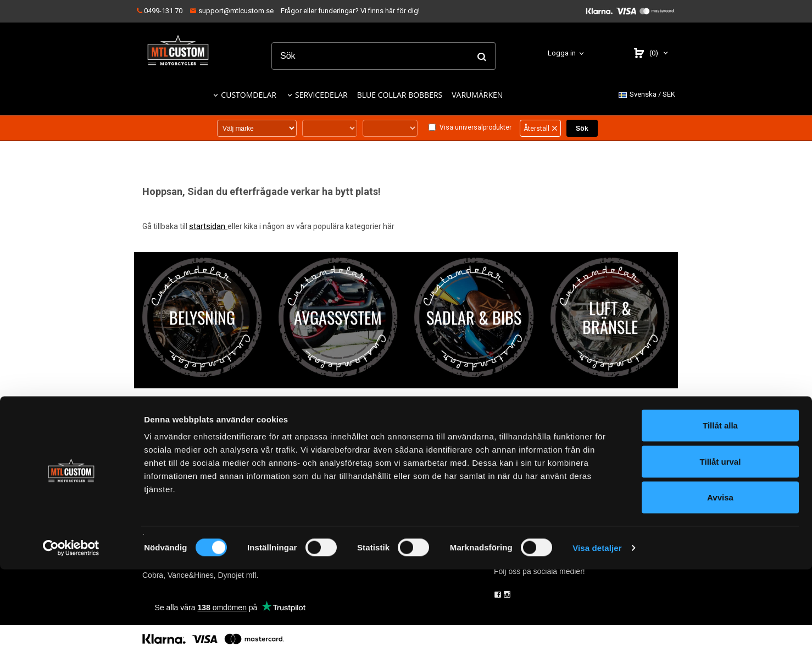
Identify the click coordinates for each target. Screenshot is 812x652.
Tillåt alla (720, 508)
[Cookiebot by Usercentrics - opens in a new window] (71, 631)
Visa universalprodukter (475, 127)
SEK (647, 95)
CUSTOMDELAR (249, 95)
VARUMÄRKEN (477, 95)
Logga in (562, 53)
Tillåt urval (721, 544)
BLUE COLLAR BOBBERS (400, 95)
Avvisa (720, 580)
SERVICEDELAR (321, 95)
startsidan (207, 226)
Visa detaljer (597, 630)
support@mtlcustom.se (232, 11)
